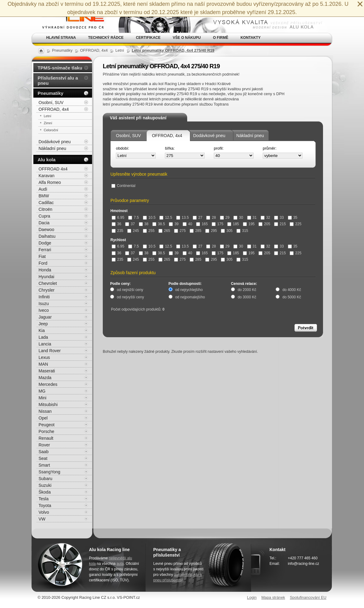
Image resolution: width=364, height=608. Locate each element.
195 (249, 224)
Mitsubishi (48, 405)
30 (238, 218)
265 (164, 231)
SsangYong (49, 472)
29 (225, 218)
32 (265, 218)
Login (252, 597)
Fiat (42, 256)
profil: (219, 148)
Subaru (45, 479)
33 (279, 218)
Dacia (44, 223)
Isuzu (44, 304)
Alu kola (46, 160)
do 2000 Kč (247, 290)
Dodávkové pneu (209, 136)
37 (130, 224)
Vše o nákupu (187, 38)
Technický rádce (106, 38)
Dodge (45, 243)
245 (133, 231)
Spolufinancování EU (308, 597)
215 (280, 224)
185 (233, 224)
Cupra (44, 216)
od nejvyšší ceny (130, 297)
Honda (45, 270)
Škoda (45, 492)
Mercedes (48, 384)
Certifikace (148, 38)
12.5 (166, 218)
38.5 (159, 224)
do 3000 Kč (247, 297)
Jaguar (45, 317)
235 (117, 231)
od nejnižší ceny (130, 290)
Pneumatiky (50, 93)
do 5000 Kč (292, 297)
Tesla (44, 499)
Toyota (45, 505)
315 (242, 231)
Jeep (43, 324)
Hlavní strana (61, 38)
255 (149, 231)
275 (180, 231)
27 (197, 218)
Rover (44, 445)
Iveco (44, 310)
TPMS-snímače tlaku (60, 68)
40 (187, 224)
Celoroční (51, 130)
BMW (44, 196)
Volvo (44, 512)
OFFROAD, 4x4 (167, 136)
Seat (43, 458)
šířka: (170, 148)
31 (252, 218)
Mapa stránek (273, 597)
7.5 (134, 218)
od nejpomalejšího (190, 297)
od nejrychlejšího (189, 290)
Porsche (46, 431)
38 (144, 224)
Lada (43, 337)
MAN (43, 364)
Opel (43, 418)
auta (120, 564)
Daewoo (46, 229)
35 (293, 218)
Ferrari (45, 250)
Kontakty (251, 38)
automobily (183, 575)
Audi (43, 189)
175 (217, 224)
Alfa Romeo (50, 182)
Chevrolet (48, 283)
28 (211, 218)
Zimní (48, 123)
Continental (123, 186)
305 (227, 231)
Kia (42, 330)
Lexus (44, 357)
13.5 (182, 218)
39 (174, 224)
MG (42, 391)
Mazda (45, 378)
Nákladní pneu (250, 136)
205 (264, 224)
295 (211, 231)
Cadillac (46, 203)
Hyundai (46, 277)
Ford (43, 263)
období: (123, 148)
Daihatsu (47, 236)
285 (195, 231)
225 (295, 224)
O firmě (221, 38)
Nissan (45, 411)
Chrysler (46, 290)
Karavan (46, 176)
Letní (47, 116)
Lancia (45, 344)
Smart (44, 465)
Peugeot (46, 425)
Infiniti (44, 297)
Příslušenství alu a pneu (58, 80)
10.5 (149, 218)
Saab (44, 452)
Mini (43, 398)
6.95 (118, 218)
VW (42, 519)
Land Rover (50, 351)
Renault (46, 438)
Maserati (47, 371)
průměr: (270, 148)
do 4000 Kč (292, 290)
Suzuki (45, 485)
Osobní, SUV (128, 136)
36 (116, 224)
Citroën (45, 209)
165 (202, 224)
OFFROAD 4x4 (53, 169)
